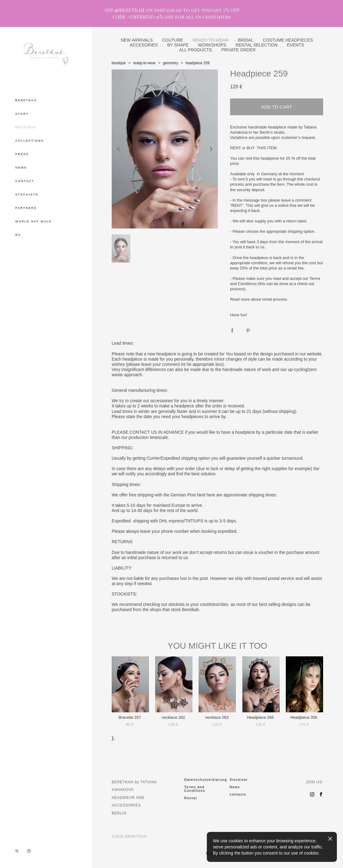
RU (18, 235)
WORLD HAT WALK (34, 221)
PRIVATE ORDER (238, 50)
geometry (170, 63)
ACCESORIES (144, 45)
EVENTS (296, 45)
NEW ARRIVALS (137, 40)
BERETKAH (26, 100)
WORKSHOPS (212, 45)
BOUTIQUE (26, 127)
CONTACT (25, 181)
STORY (22, 114)
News (235, 787)
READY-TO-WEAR (210, 40)
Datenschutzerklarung (206, 780)
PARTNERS (26, 208)
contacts (238, 794)
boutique (119, 63)
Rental (191, 798)
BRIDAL (246, 40)
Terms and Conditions (195, 789)
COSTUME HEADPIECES (288, 40)
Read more (240, 299)
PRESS (22, 154)
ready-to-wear (144, 63)
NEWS (21, 168)
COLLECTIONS (30, 141)
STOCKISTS (27, 195)
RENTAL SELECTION (257, 45)
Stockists (239, 780)
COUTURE (172, 40)
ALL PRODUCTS (196, 50)
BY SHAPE (178, 45)
